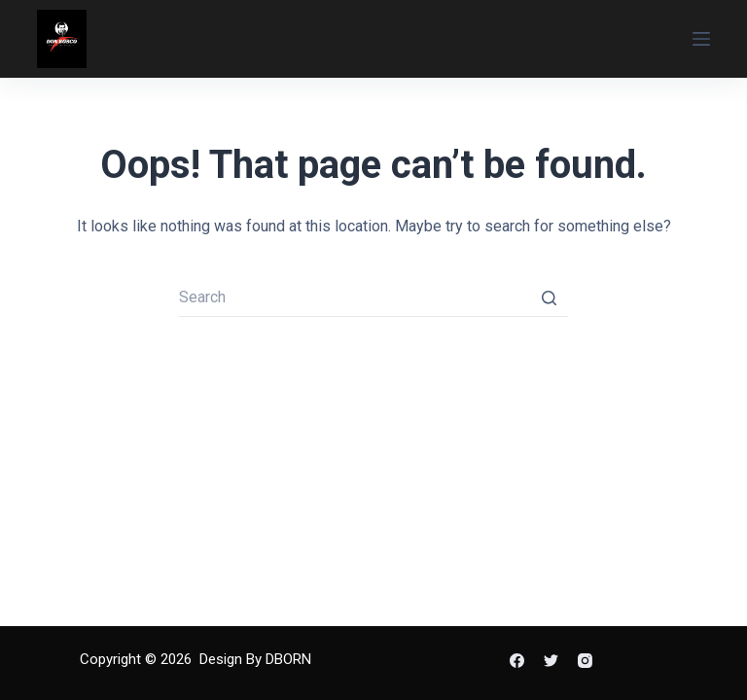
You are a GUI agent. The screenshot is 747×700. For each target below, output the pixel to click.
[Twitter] (551, 661)
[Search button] (549, 297)
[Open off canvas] (701, 39)
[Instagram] (585, 661)
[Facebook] (517, 661)
